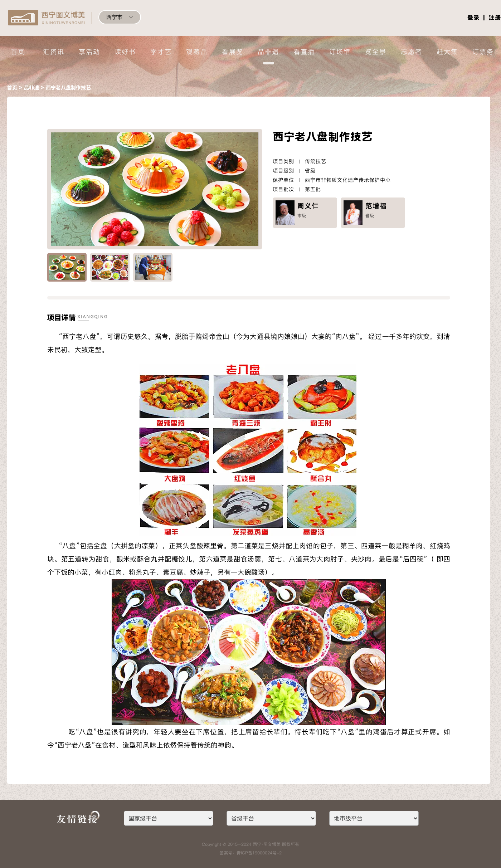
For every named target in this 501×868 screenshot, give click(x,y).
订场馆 (340, 52)
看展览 (233, 52)
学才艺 (161, 52)
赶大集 (447, 52)
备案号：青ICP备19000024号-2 (250, 853)
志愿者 (412, 52)
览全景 (376, 52)
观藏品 (197, 52)
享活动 (89, 52)
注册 (495, 18)
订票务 (483, 52)
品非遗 (268, 52)
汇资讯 (54, 52)
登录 (473, 18)
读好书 (125, 52)
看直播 (304, 52)
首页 (18, 52)
